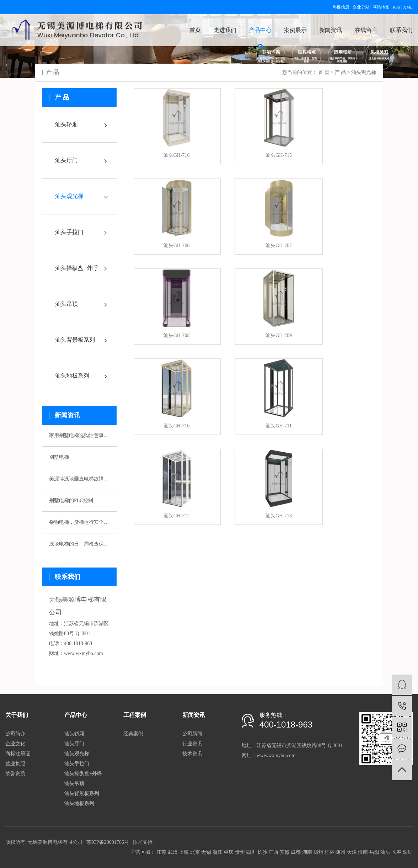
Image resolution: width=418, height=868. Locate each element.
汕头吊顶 (66, 304)
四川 (251, 852)
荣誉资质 (15, 774)
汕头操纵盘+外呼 (77, 268)
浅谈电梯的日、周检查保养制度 (79, 544)
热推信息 (341, 7)
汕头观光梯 (364, 72)
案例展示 (295, 30)
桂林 (329, 852)
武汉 (173, 852)
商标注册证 (18, 754)
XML (408, 7)
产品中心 (260, 30)
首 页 (324, 72)
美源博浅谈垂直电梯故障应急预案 (79, 479)
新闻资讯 (331, 30)
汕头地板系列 (72, 376)
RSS (396, 7)
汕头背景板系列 (75, 340)
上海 (184, 852)
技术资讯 (192, 754)
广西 (273, 852)
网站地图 (381, 7)
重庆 (229, 852)
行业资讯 (192, 744)
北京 (195, 852)
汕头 (385, 852)
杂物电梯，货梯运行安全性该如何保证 (79, 522)
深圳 (408, 852)
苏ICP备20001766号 (108, 842)
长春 (397, 852)
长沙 (262, 852)
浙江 (218, 852)
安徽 (285, 852)
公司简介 (15, 734)
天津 (352, 852)
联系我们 (401, 30)
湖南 (307, 852)
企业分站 (361, 7)
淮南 (363, 852)
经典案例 (133, 734)
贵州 (240, 852)
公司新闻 (192, 734)
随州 (341, 852)
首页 (195, 30)
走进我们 (225, 30)
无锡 (206, 852)
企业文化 (15, 744)
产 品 (341, 72)
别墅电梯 (59, 457)
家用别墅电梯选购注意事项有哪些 (79, 435)
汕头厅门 (66, 160)
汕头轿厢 (66, 124)
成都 (296, 852)
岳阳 (374, 852)
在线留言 (366, 30)
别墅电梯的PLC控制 (71, 500)
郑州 (318, 852)
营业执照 (15, 764)
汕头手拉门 (69, 232)
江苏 (161, 852)
